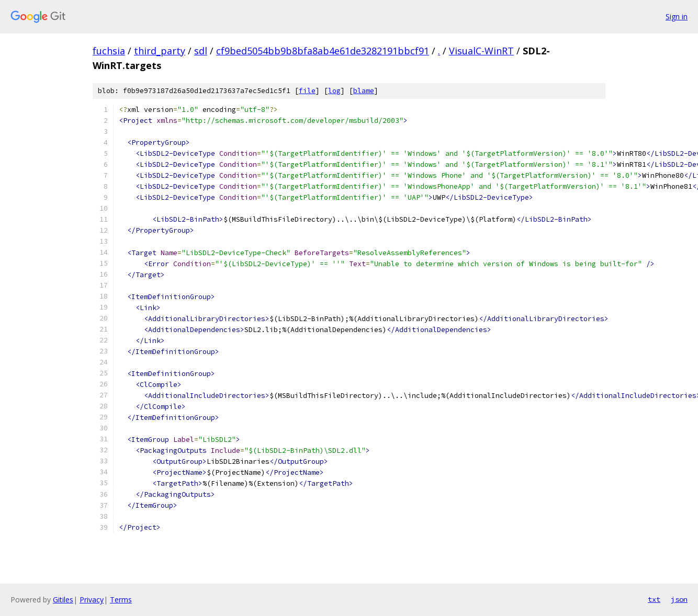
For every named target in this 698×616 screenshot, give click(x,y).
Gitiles (63, 600)
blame (364, 91)
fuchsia (109, 51)
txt (654, 599)
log (334, 91)
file (307, 91)
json (679, 599)
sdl (201, 51)
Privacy (92, 600)
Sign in (677, 16)
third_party (160, 51)
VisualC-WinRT (481, 51)
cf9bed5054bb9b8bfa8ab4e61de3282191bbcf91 (323, 51)
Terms (121, 600)
